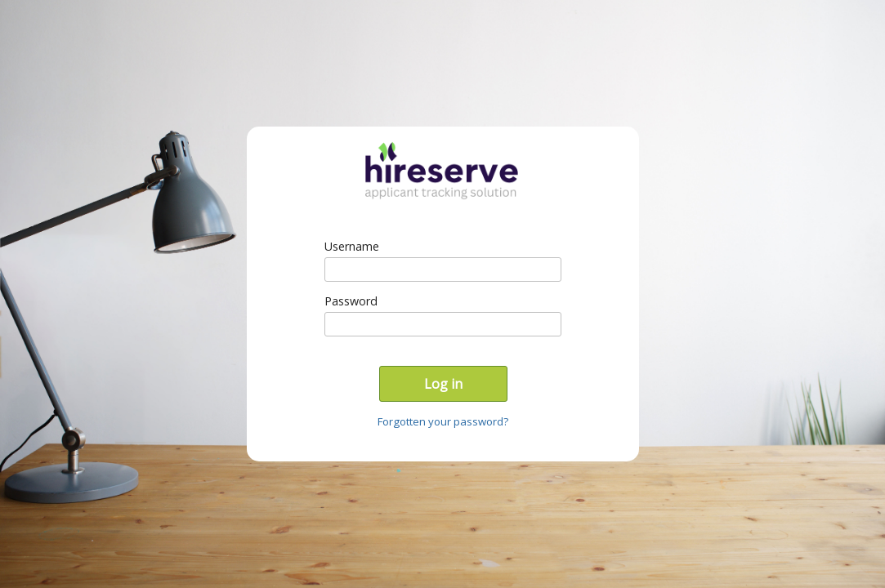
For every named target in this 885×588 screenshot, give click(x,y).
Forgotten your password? (443, 421)
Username (352, 246)
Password (351, 301)
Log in (443, 384)
